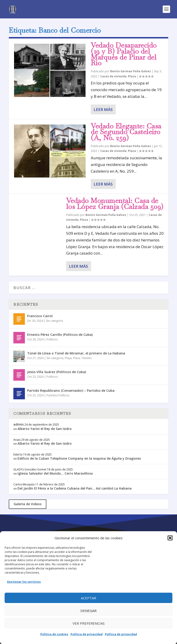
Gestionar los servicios (24, 582)
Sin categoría (55, 321)
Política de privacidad (87, 634)
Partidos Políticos (58, 395)
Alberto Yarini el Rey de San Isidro (45, 429)
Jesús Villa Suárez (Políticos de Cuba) (57, 372)
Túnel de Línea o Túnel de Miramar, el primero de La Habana (76, 353)
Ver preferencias (89, 623)
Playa (68, 358)
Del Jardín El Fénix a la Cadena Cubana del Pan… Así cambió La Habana (75, 488)
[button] (170, 538)
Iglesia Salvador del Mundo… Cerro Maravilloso (55, 473)
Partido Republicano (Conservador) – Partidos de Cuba (71, 390)
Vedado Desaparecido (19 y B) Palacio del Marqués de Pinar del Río (124, 54)
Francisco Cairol (40, 316)
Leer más (103, 109)
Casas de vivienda (113, 76)
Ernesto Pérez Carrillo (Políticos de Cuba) (60, 335)
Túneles (86, 358)
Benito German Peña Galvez (131, 71)
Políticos (52, 339)
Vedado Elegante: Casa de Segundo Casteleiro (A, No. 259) (126, 132)
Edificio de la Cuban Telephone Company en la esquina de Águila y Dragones (79, 458)
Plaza (132, 76)
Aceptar (88, 598)
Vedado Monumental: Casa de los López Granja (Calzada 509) (115, 204)
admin (19, 424)
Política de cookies (54, 634)
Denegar (88, 611)
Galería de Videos (28, 504)
